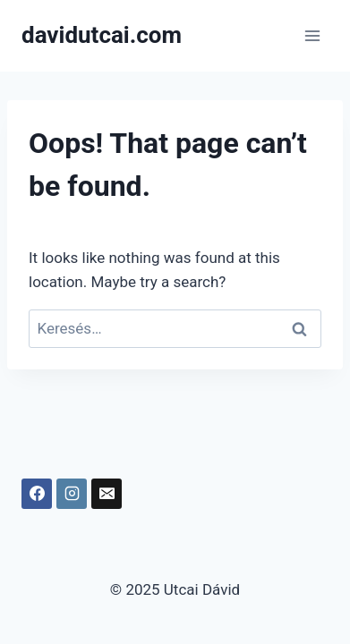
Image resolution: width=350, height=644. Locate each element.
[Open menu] (312, 35)
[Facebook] (37, 494)
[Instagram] (72, 494)
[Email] (107, 494)
